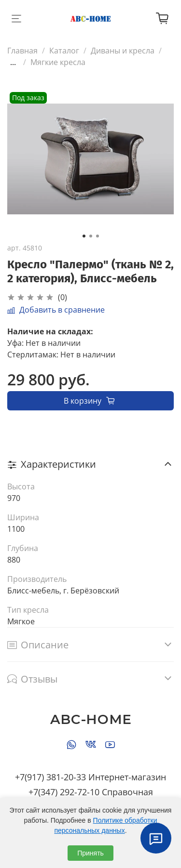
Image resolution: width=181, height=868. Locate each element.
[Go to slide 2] (91, 236)
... (13, 62)
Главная (22, 51)
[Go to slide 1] (84, 236)
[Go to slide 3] (97, 236)
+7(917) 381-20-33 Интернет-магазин (90, 777)
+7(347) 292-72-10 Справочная (91, 792)
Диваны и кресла (123, 51)
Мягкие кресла (58, 62)
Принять (90, 853)
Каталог (64, 51)
